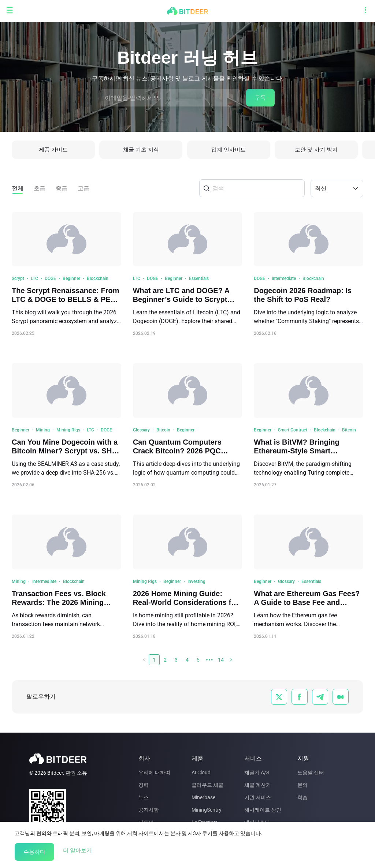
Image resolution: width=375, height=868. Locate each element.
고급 (83, 190)
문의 (302, 785)
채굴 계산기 (258, 785)
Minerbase (203, 797)
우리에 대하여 (154, 772)
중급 (62, 190)
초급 (40, 190)
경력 (144, 785)
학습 (302, 797)
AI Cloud (201, 772)
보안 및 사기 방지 (320, 151)
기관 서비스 (258, 797)
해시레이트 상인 (263, 810)
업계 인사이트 (231, 151)
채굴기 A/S (257, 772)
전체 (18, 190)
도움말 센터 (311, 772)
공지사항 (149, 810)
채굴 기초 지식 (142, 151)
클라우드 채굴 (207, 785)
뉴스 (144, 797)
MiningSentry (207, 810)
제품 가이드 (53, 151)
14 (221, 662)
